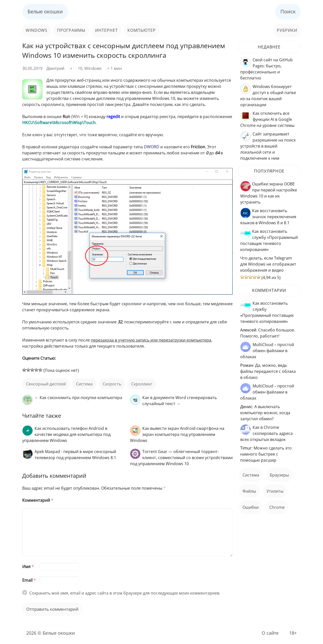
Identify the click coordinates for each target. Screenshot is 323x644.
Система (84, 384)
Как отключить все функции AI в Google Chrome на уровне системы (267, 119)
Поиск (288, 11)
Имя (28, 567)
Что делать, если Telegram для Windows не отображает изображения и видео (268, 264)
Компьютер (142, 30)
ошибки (251, 507)
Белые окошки (45, 11)
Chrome (277, 507)
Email (29, 580)
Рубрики (287, 30)
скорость (112, 384)
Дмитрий (55, 68)
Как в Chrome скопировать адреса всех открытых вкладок (266, 433)
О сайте (270, 633)
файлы (249, 491)
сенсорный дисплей (46, 384)
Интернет (106, 30)
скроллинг (142, 384)
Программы (71, 30)
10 (80, 68)
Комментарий (38, 500)
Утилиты (275, 491)
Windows (37, 30)
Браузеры (279, 475)
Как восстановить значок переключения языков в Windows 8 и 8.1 (268, 217)
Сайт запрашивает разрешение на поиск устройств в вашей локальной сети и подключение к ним (268, 146)
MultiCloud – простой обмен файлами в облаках (267, 351)
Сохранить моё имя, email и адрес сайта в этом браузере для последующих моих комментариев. (125, 593)
